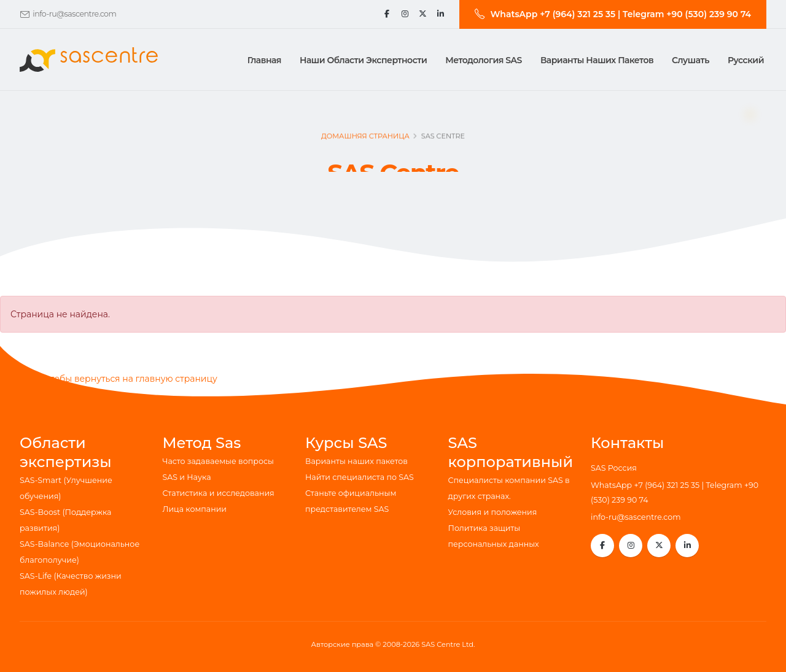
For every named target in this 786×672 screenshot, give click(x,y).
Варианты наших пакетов (597, 60)
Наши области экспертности (363, 60)
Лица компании (195, 509)
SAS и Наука (187, 477)
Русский (746, 60)
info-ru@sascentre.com (74, 14)
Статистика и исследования (219, 493)
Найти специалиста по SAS (360, 477)
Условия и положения (493, 512)
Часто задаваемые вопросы (218, 461)
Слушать (691, 60)
